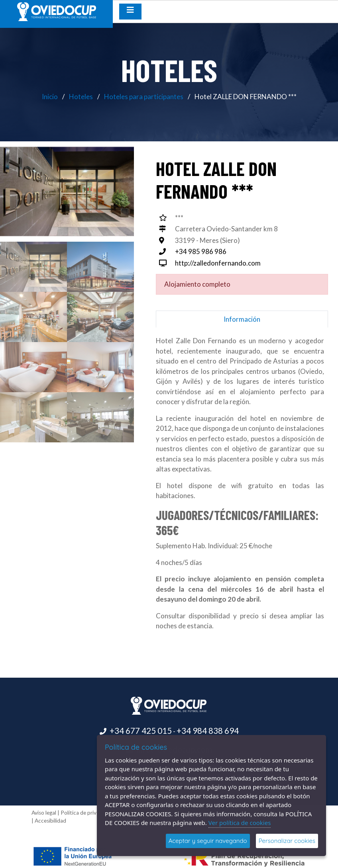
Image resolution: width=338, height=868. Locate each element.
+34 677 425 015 (141, 731)
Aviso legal (44, 813)
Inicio (50, 97)
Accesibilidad (50, 821)
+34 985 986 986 (201, 251)
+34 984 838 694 (208, 731)
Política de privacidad (86, 813)
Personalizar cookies (287, 841)
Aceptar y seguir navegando (208, 841)
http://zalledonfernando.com (218, 263)
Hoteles (81, 97)
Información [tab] (242, 319)
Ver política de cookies (240, 823)
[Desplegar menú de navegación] (130, 12)
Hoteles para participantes (144, 97)
